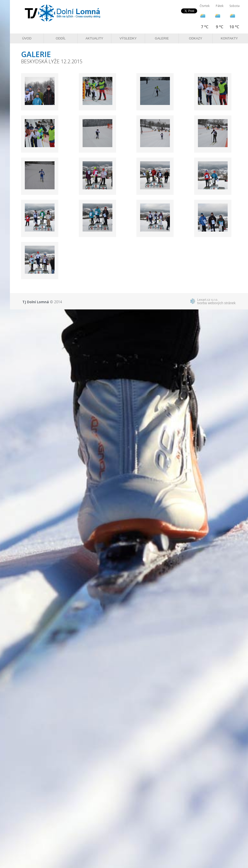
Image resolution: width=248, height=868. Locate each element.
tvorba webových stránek (216, 301)
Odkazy (196, 38)
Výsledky (128, 38)
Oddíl (61, 38)
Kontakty (229, 38)
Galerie (162, 38)
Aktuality (94, 38)
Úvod (27, 38)
